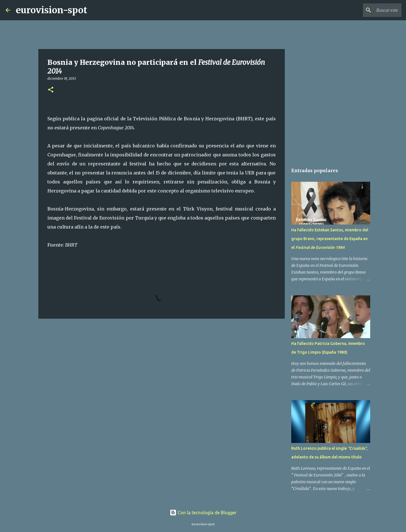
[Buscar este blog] (372, 10)
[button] (51, 90)
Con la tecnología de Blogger (203, 513)
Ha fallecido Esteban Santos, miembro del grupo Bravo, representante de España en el (330, 239)
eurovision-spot (51, 10)
